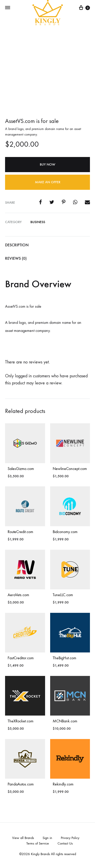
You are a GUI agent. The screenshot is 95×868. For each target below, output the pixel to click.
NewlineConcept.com (70, 469)
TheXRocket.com (21, 721)
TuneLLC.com (63, 595)
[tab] (48, 245)
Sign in (47, 838)
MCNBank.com (65, 721)
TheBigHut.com (64, 658)
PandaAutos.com (21, 784)
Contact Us (65, 843)
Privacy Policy (70, 838)
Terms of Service (38, 843)
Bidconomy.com (65, 532)
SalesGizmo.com (21, 469)
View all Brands (23, 838)
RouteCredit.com (20, 532)
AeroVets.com (18, 595)
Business (38, 222)
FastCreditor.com (21, 658)
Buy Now (48, 164)
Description (17, 245)
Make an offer (48, 182)
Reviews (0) (16, 258)
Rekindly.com (63, 784)
